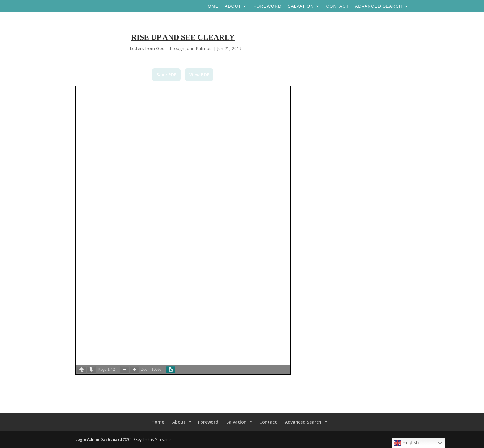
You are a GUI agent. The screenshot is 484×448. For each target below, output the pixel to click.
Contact (337, 6)
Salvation (301, 6)
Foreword (267, 6)
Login (81, 440)
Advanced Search (379, 6)
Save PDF (166, 75)
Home (211, 6)
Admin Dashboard (104, 440)
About (233, 6)
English (406, 443)
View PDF (199, 75)
